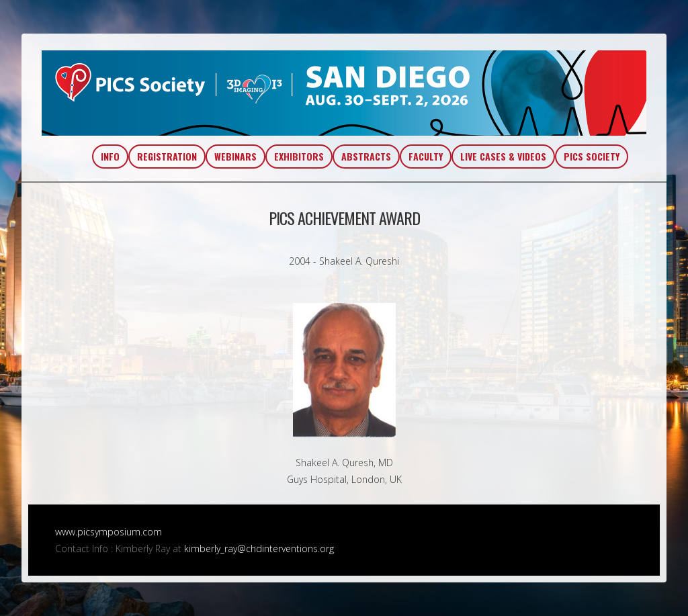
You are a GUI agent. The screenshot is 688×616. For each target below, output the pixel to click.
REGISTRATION (167, 156)
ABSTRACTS (366, 156)
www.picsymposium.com (109, 532)
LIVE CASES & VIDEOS (503, 156)
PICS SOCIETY (592, 156)
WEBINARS (235, 156)
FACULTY (426, 156)
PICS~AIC (344, 93)
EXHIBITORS (299, 156)
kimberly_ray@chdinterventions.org (259, 548)
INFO (110, 156)
